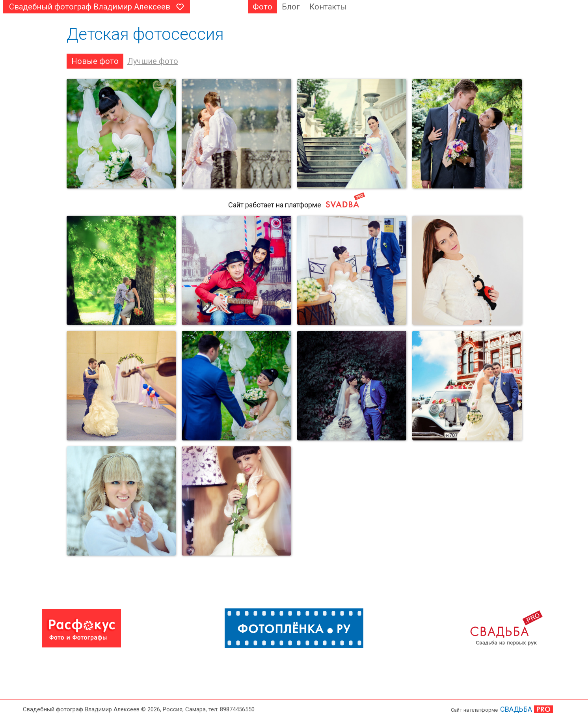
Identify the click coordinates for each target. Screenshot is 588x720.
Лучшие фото (153, 61)
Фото (262, 7)
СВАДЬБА (516, 709)
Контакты (328, 7)
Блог (291, 7)
